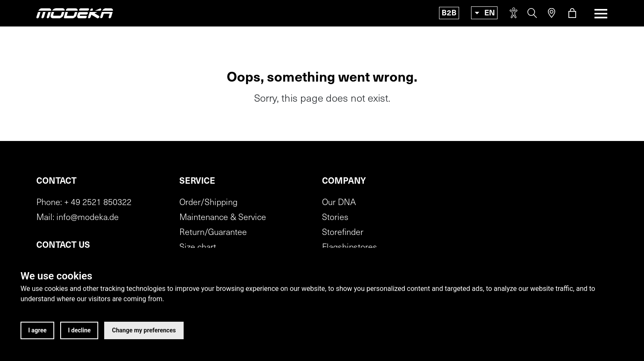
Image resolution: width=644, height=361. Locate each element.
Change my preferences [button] (144, 330)
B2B (449, 13)
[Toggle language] (484, 13)
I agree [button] (37, 330)
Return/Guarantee (213, 233)
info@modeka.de (88, 218)
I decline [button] (79, 330)
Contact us (63, 246)
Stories (335, 218)
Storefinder (343, 233)
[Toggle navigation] (598, 14)
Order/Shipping (208, 203)
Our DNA (339, 203)
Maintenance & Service (223, 218)
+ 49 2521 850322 (98, 203)
